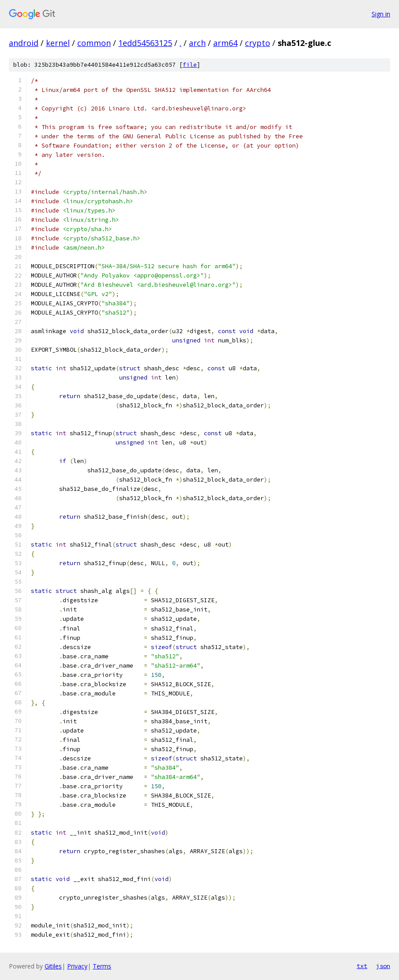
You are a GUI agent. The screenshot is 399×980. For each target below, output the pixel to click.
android (24, 43)
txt (362, 966)
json (383, 966)
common (94, 43)
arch (197, 43)
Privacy (77, 966)
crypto (258, 43)
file (190, 65)
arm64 (225, 43)
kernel (58, 43)
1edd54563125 (145, 43)
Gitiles (53, 966)
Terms (102, 966)
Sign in (381, 14)
